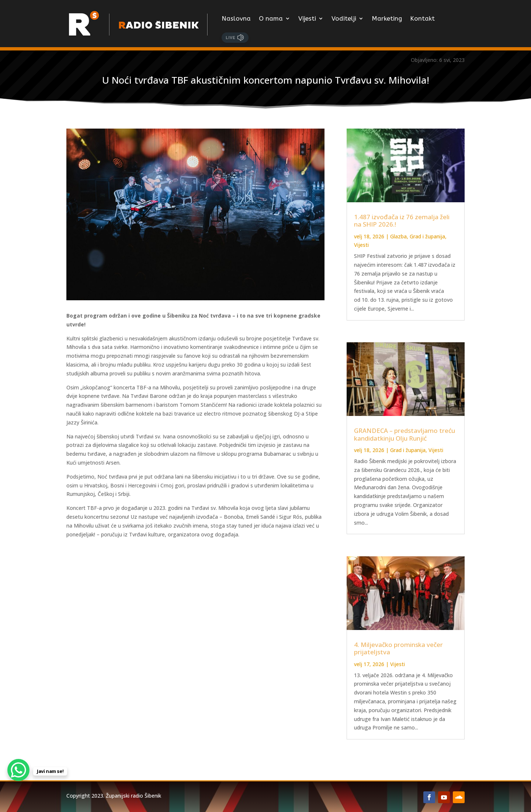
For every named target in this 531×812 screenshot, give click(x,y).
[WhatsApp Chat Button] (18, 770)
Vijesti (307, 18)
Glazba (398, 236)
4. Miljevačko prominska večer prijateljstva (398, 648)
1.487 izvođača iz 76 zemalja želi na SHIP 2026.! (402, 220)
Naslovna (236, 18)
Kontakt (422, 18)
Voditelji (344, 18)
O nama (271, 18)
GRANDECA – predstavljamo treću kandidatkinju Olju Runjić (405, 434)
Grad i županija (427, 236)
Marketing (387, 18)
